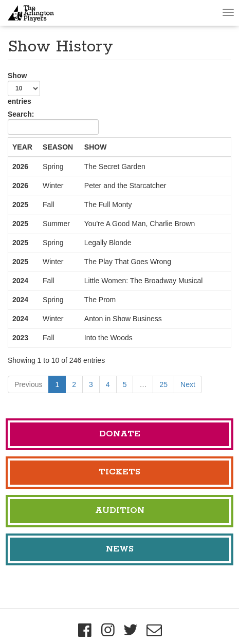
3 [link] (91, 384)
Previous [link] (28, 384)
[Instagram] (108, 630)
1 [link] (57, 384)
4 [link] (108, 384)
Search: (53, 122)
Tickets (120, 472)
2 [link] (74, 384)
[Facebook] (85, 630)
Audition (120, 511)
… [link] (143, 384)
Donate (120, 434)
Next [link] (188, 384)
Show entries (24, 88)
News (120, 549)
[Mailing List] (154, 630)
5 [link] (125, 384)
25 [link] (163, 384)
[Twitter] (131, 630)
